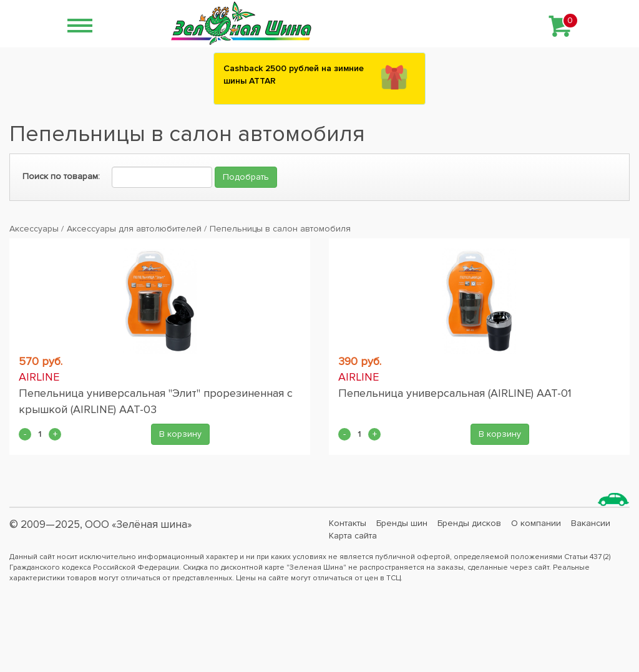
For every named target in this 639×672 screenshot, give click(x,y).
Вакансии (591, 523)
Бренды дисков (469, 523)
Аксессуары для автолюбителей (134, 229)
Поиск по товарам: (61, 176)
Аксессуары (34, 229)
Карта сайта (353, 536)
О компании (536, 523)
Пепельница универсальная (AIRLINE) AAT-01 (455, 393)
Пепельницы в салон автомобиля (280, 229)
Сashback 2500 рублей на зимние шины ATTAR (294, 75)
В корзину (180, 434)
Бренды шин (402, 523)
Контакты (348, 523)
